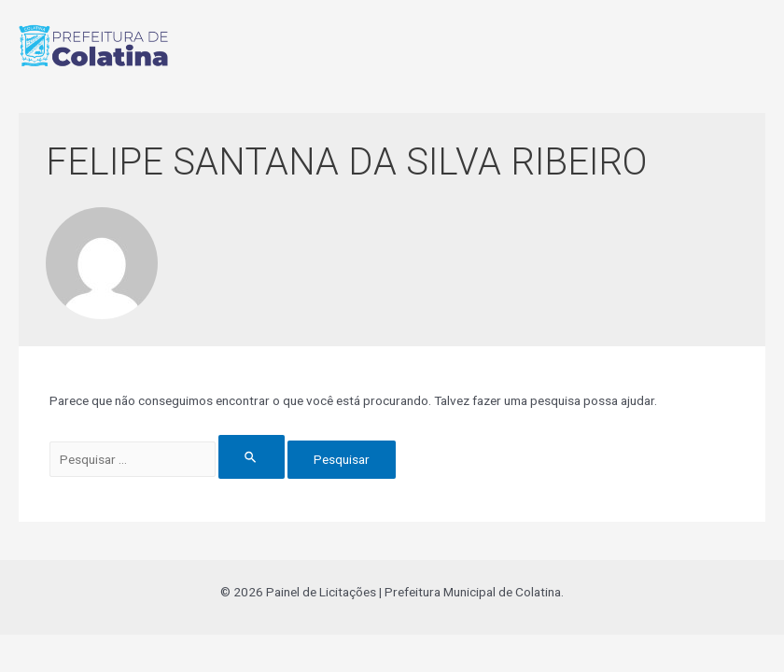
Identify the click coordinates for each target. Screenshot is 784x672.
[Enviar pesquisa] (251, 457)
